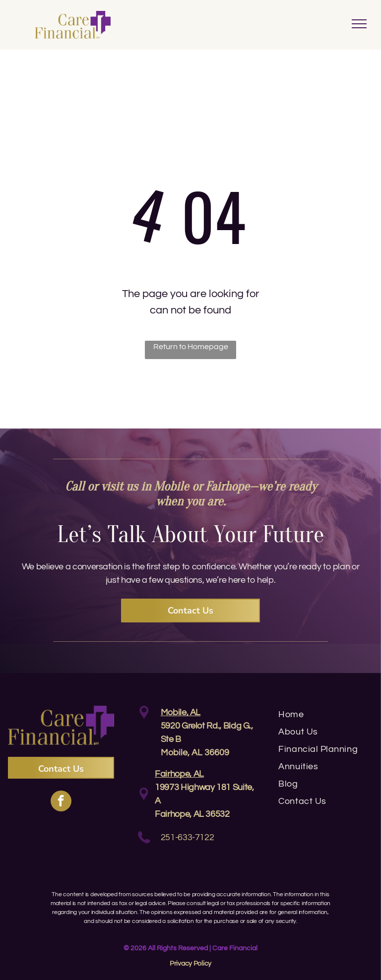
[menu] (359, 24)
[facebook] (61, 802)
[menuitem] (326, 714)
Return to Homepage (191, 347)
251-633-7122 (188, 837)
